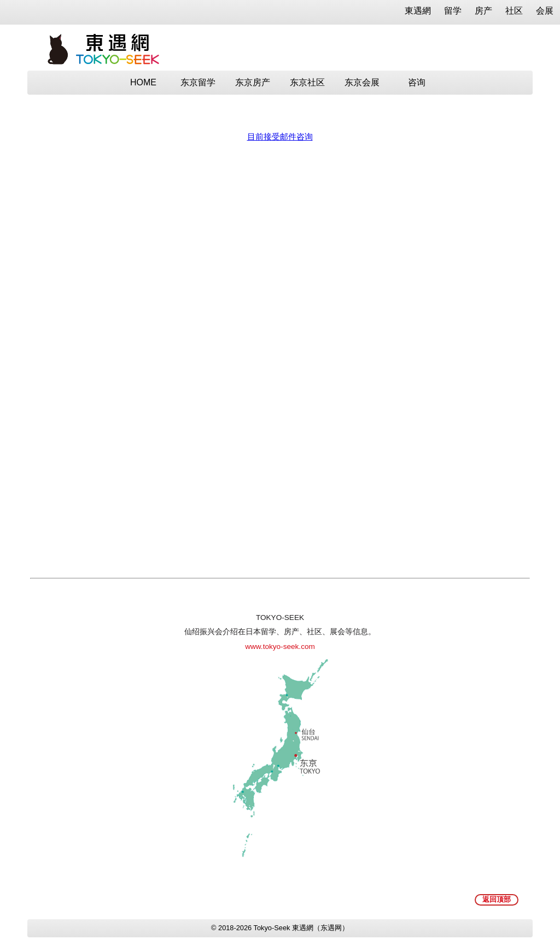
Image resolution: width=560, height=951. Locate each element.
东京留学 (198, 82)
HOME (143, 82)
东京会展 (362, 82)
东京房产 (253, 82)
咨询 (417, 82)
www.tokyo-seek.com (280, 646)
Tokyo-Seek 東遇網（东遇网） (301, 928)
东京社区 (307, 82)
